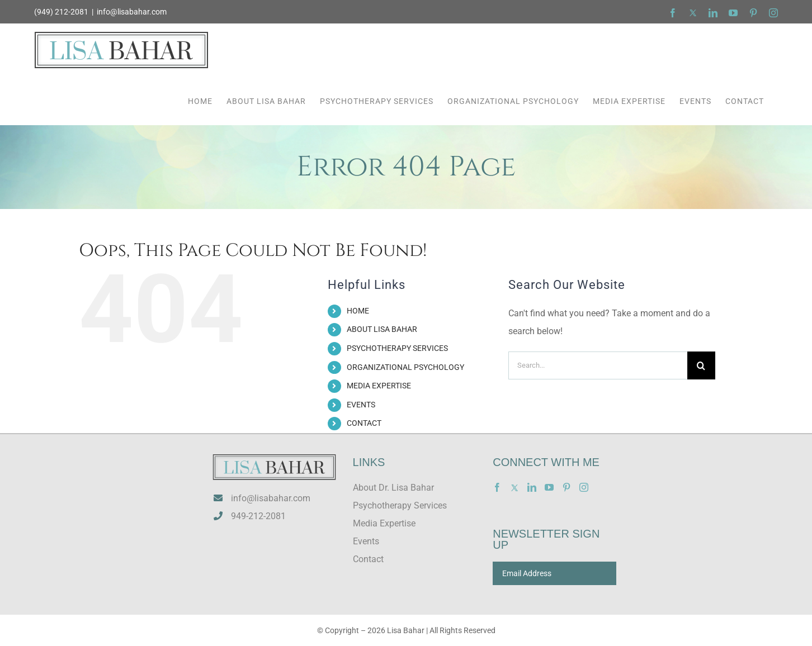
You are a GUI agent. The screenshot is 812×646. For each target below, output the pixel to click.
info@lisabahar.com (132, 12)
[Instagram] (584, 487)
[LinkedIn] (532, 487)
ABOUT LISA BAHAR (382, 329)
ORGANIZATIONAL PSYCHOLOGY (405, 367)
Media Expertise (384, 523)
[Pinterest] (566, 487)
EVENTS (361, 405)
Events (366, 541)
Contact (368, 559)
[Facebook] (497, 487)
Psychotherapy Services (400, 505)
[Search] (701, 365)
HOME (358, 311)
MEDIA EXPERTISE (379, 386)
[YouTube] (549, 487)
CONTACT (364, 423)
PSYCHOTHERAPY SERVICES (397, 348)
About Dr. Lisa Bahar (393, 488)
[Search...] (598, 365)
